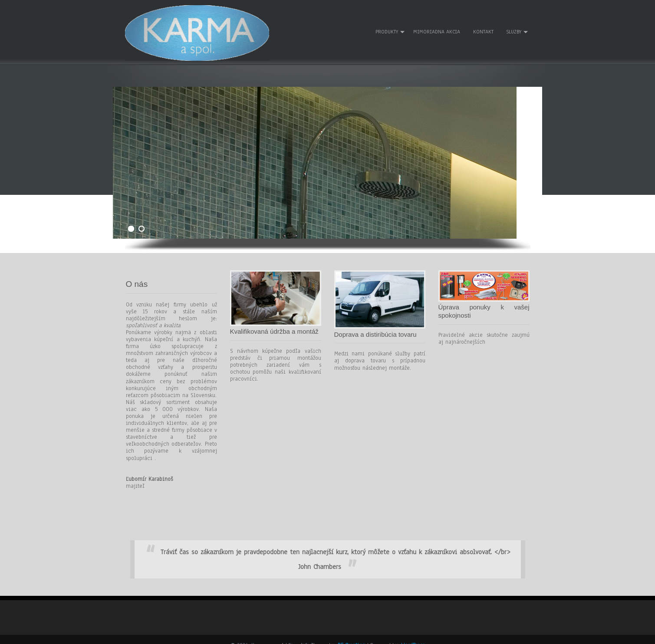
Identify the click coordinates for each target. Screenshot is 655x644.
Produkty (386, 26)
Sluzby (513, 26)
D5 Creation (352, 634)
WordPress (413, 634)
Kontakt (483, 26)
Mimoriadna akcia (436, 26)
